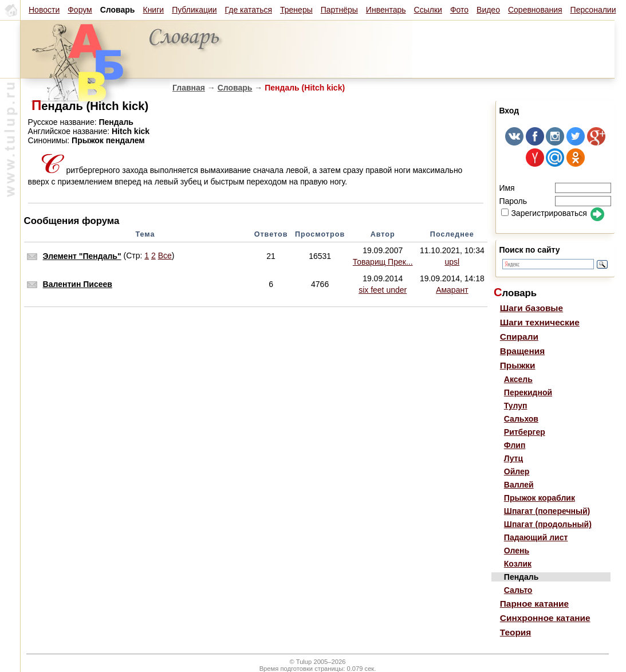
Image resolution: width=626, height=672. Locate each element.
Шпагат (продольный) (548, 524)
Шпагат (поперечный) (547, 511)
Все (165, 256)
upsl (452, 262)
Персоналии (593, 10)
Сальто (518, 590)
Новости (44, 10)
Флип (515, 445)
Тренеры (296, 10)
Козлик (518, 564)
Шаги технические (540, 322)
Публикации (194, 10)
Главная (189, 88)
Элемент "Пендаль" (82, 256)
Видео (488, 10)
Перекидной (528, 392)
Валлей (519, 485)
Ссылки (428, 10)
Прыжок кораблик (540, 498)
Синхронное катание (545, 618)
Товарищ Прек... (383, 262)
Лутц (513, 458)
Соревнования (535, 10)
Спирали (519, 337)
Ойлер (517, 471)
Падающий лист (536, 537)
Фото (459, 10)
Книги (153, 10)
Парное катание (534, 604)
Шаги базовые (531, 308)
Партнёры (339, 10)
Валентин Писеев (78, 284)
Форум (80, 10)
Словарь (235, 88)
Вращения (522, 351)
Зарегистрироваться (544, 213)
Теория (515, 632)
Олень (517, 551)
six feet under (383, 290)
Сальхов (521, 419)
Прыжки (518, 365)
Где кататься (249, 10)
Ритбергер (525, 432)
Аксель (518, 379)
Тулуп (516, 406)
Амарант (452, 290)
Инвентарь (386, 10)
